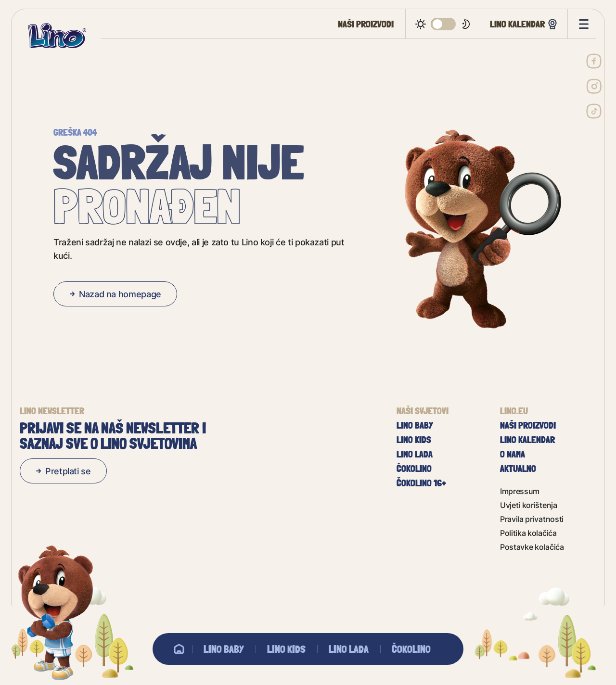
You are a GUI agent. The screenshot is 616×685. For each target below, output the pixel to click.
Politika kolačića (528, 533)
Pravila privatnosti (532, 519)
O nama (513, 454)
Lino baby (224, 649)
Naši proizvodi (366, 24)
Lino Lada (349, 649)
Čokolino (411, 649)
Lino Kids (286, 649)
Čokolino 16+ (421, 483)
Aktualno (518, 469)
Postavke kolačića (532, 547)
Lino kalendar (524, 24)
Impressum (520, 491)
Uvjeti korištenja (529, 505)
